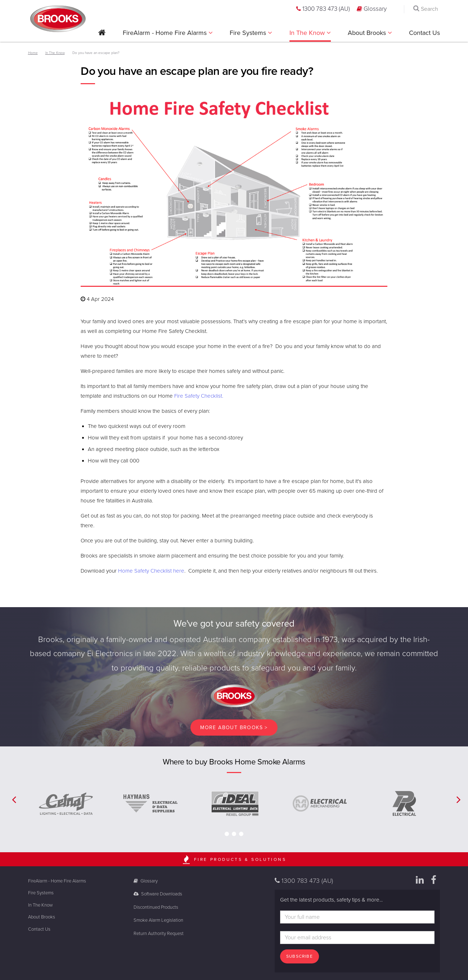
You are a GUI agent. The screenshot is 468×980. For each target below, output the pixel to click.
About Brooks (368, 33)
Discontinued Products (156, 907)
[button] (102, 35)
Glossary (372, 9)
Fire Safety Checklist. (199, 396)
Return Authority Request (159, 934)
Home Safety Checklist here (151, 571)
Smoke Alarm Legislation (158, 920)
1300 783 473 (323, 9)
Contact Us (424, 33)
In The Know (308, 33)
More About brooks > (234, 728)
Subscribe (300, 956)
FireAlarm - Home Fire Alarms (166, 33)
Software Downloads (158, 894)
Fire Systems (249, 33)
